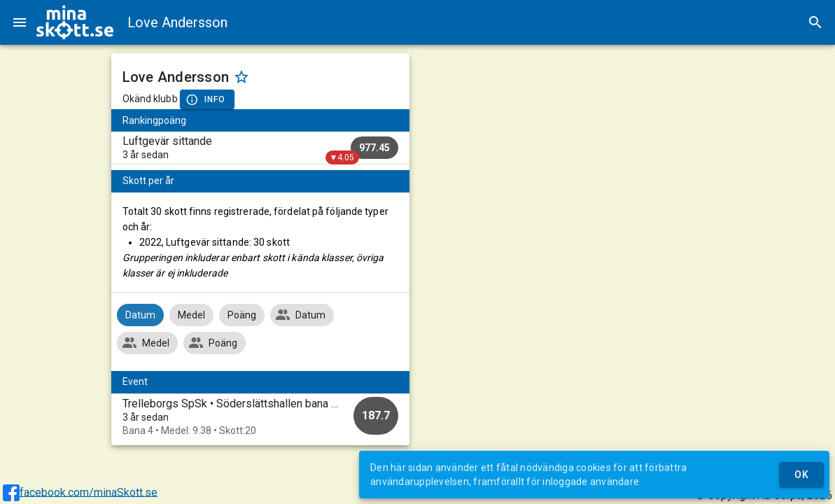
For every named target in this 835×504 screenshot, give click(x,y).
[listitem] (260, 148)
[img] (75, 22)
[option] (260, 417)
